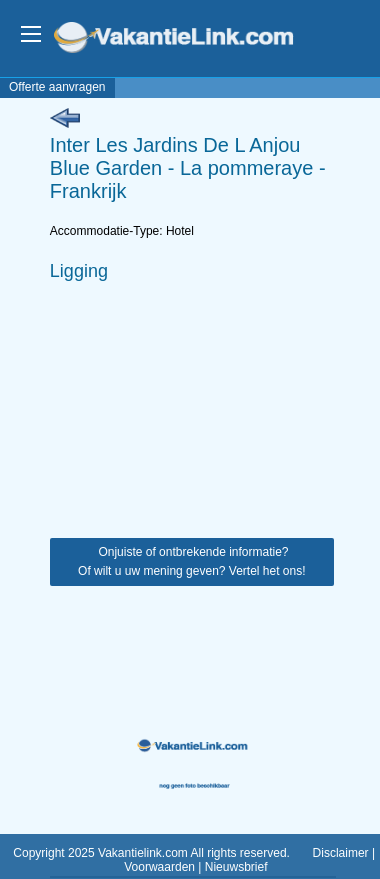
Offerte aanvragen (57, 87)
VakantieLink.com (187, 39)
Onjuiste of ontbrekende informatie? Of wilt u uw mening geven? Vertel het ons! (191, 561)
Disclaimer (341, 853)
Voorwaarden (159, 867)
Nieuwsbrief (236, 867)
